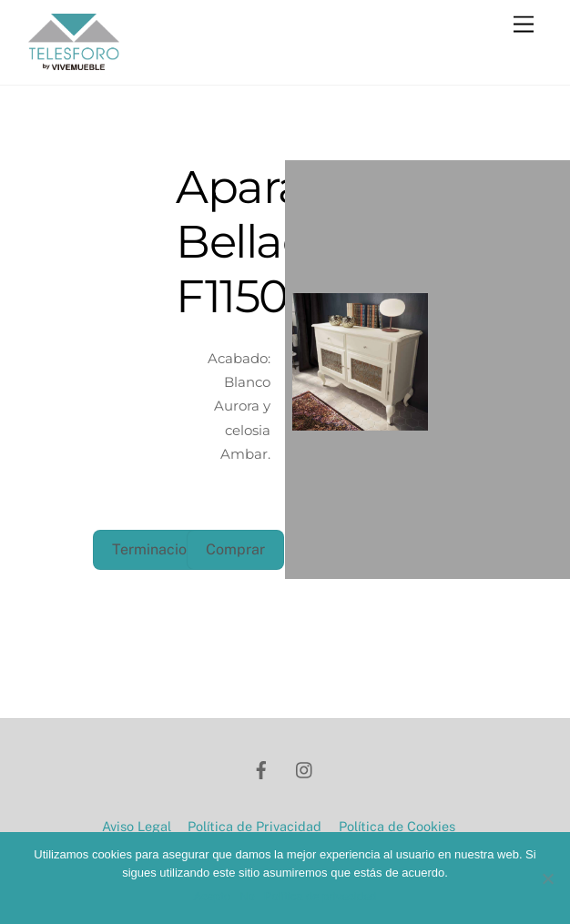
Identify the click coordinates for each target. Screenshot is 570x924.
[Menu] (524, 25)
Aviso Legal (137, 826)
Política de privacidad (321, 896)
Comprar (235, 549)
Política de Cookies (397, 826)
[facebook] (261, 768)
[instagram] (305, 768)
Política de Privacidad (254, 826)
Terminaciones (161, 549)
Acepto (212, 896)
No (247, 896)
